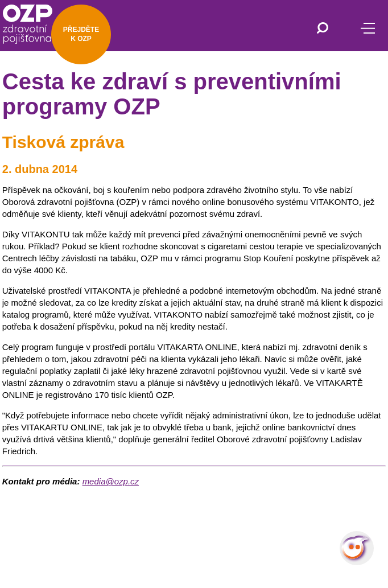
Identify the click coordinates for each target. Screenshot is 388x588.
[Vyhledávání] (323, 29)
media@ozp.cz (111, 481)
